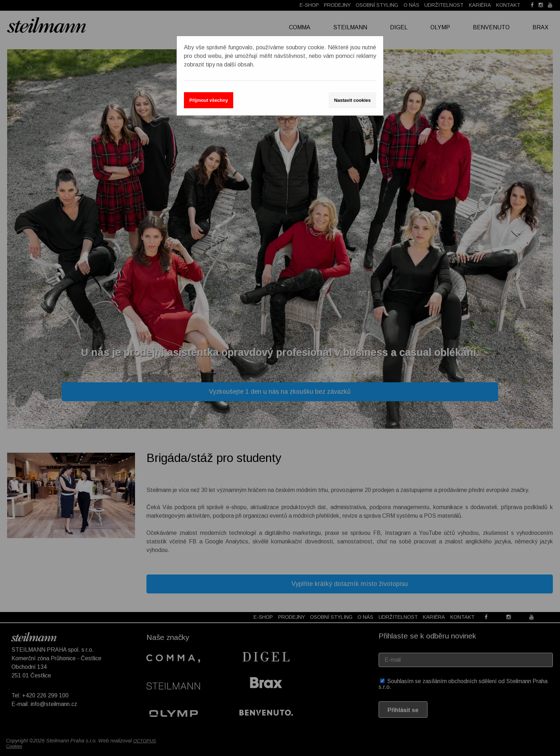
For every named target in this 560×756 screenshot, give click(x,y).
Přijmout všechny (209, 100)
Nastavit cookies (352, 100)
